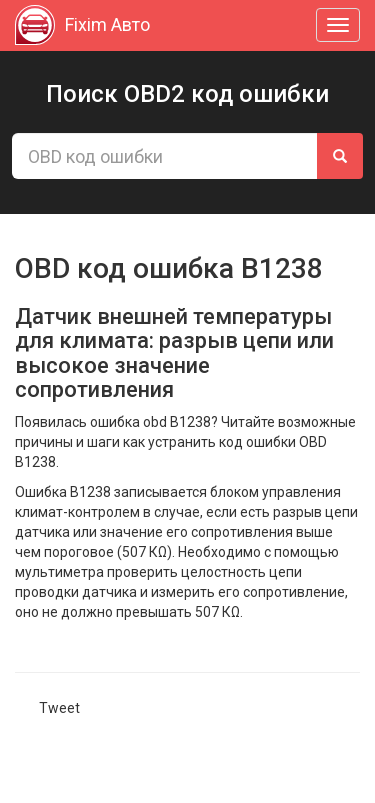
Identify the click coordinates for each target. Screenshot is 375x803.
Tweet (59, 708)
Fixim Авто (82, 25)
